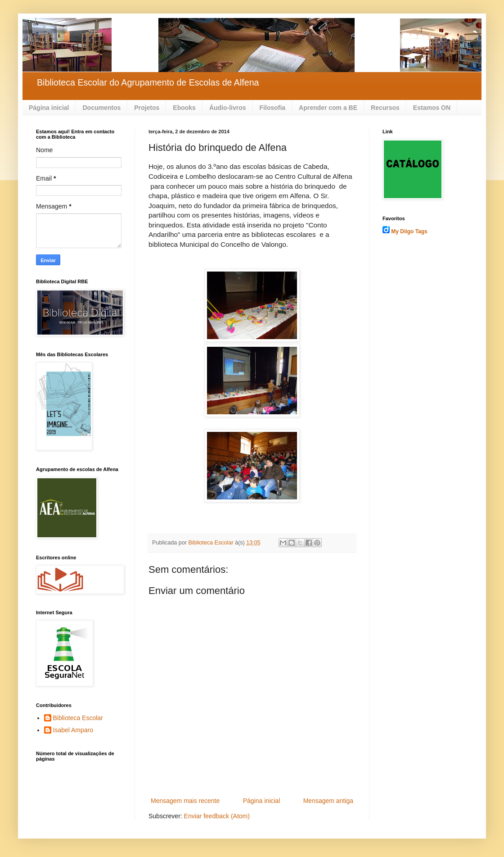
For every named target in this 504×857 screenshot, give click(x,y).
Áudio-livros (228, 108)
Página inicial (49, 108)
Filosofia (273, 108)
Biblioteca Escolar (78, 718)
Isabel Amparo (73, 730)
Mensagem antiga (328, 801)
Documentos (101, 108)
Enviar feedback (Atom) (217, 816)
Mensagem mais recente (185, 801)
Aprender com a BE (328, 108)
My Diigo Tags (409, 231)
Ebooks (184, 108)
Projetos (147, 108)
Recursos (385, 108)
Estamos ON (432, 108)
